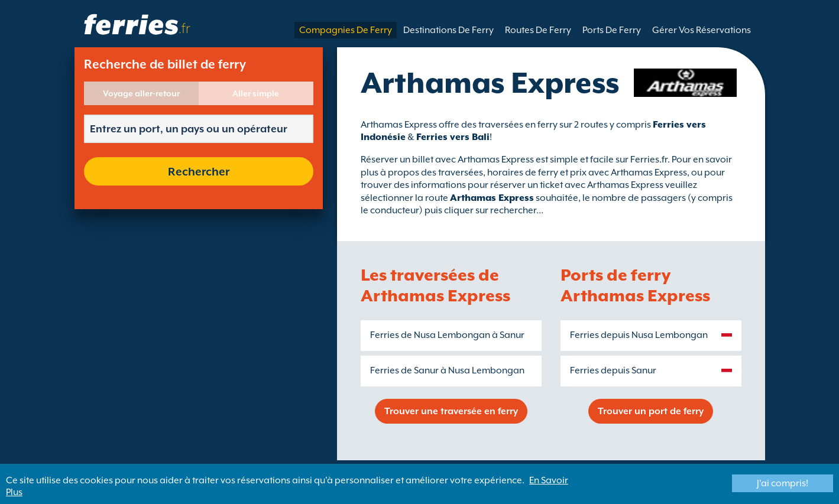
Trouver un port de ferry (651, 411)
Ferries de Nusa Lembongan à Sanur (447, 335)
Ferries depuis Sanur (613, 370)
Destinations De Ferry (448, 30)
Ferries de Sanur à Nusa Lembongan (447, 370)
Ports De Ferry (612, 30)
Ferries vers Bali (453, 137)
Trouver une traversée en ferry (451, 411)
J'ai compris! (783, 483)
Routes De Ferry (538, 30)
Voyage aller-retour (141, 93)
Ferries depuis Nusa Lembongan (639, 335)
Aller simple (256, 93)
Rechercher (199, 171)
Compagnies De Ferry (346, 30)
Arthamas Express (492, 198)
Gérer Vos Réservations (702, 30)
